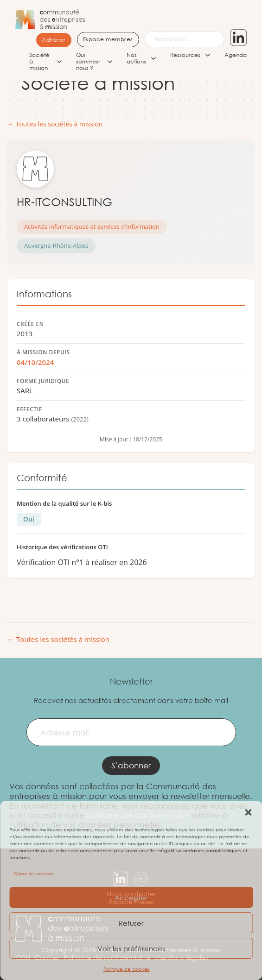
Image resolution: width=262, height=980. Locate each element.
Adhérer (54, 40)
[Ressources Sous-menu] (208, 55)
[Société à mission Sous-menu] (59, 62)
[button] (248, 812)
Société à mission (39, 62)
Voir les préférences (131, 949)
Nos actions (136, 59)
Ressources (185, 55)
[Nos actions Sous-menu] (153, 58)
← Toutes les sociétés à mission (55, 124)
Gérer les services (34, 874)
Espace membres (108, 39)
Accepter (131, 898)
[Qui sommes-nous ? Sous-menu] (110, 62)
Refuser (131, 923)
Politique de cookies (127, 969)
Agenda (236, 55)
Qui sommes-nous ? (88, 62)
